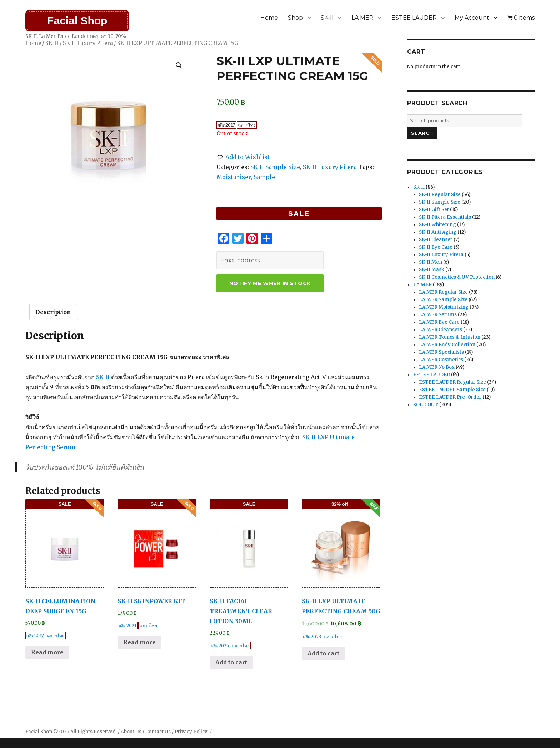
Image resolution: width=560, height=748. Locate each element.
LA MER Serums (438, 315)
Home (269, 18)
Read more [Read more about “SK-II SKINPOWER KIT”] (139, 642)
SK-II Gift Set (434, 210)
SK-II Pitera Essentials (445, 217)
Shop (295, 18)
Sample (264, 177)
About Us (131, 732)
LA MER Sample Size (443, 300)
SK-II (327, 18)
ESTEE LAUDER (414, 18)
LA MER (362, 18)
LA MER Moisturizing (444, 307)
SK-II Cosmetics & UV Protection (457, 277)
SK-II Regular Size (440, 195)
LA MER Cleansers (441, 330)
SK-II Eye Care (436, 247)
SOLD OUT (426, 405)
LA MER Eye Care (439, 322)
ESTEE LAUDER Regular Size (452, 382)
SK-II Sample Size (275, 167)
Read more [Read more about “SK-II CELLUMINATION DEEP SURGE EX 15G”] (47, 652)
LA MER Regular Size (443, 292)
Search (422, 133)
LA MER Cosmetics (441, 360)
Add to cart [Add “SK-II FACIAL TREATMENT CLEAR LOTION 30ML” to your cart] (231, 662)
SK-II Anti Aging (438, 232)
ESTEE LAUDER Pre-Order (450, 397)
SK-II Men (431, 262)
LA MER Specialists (441, 352)
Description (53, 312)
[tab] (53, 312)
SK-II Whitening (437, 225)
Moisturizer (234, 177)
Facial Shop (77, 21)
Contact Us (158, 732)
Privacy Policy (191, 732)
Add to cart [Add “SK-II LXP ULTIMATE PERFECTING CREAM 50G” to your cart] (323, 653)
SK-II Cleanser (436, 240)
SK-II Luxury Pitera (88, 43)
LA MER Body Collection (447, 345)
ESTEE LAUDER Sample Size (452, 390)
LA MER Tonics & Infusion (450, 337)
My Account (472, 18)
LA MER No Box (437, 367)
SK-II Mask (432, 270)
